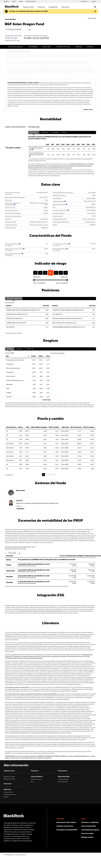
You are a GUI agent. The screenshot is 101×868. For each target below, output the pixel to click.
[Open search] (95, 7)
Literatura (91, 47)
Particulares (85, 1)
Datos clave (43, 47)
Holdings (71, 47)
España (95, 1)
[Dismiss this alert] (95, 11)
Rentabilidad (30, 47)
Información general (14, 47)
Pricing (81, 47)
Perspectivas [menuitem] (53, 7)
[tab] (16, 135)
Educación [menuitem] (65, 7)
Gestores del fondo (58, 47)
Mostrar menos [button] (88, 105)
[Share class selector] (18, 29)
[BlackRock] (6, 1)
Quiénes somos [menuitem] (28, 7)
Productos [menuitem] (41, 7)
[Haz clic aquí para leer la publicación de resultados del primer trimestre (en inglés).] (28, 11)
